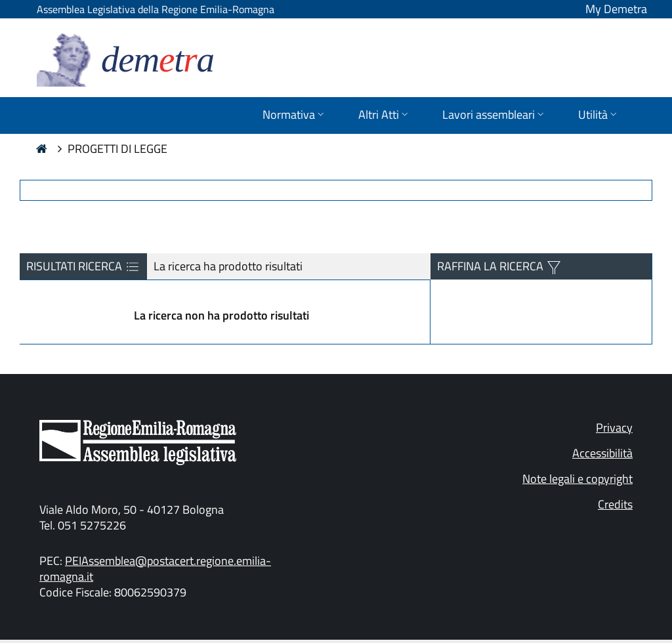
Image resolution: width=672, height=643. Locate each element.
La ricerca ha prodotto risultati (228, 266)
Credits (615, 504)
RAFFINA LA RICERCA (492, 266)
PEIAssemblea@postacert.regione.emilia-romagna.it (155, 569)
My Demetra (616, 9)
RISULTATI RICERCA (83, 266)
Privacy (614, 427)
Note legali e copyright (577, 479)
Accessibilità (602, 453)
